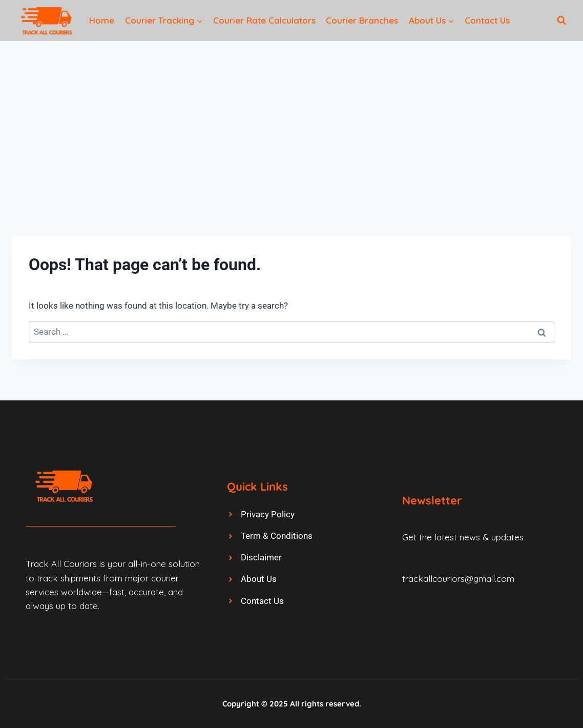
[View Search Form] (561, 21)
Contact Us (487, 20)
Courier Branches (362, 20)
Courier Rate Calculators (264, 20)
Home (102, 20)
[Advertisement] (291, 118)
